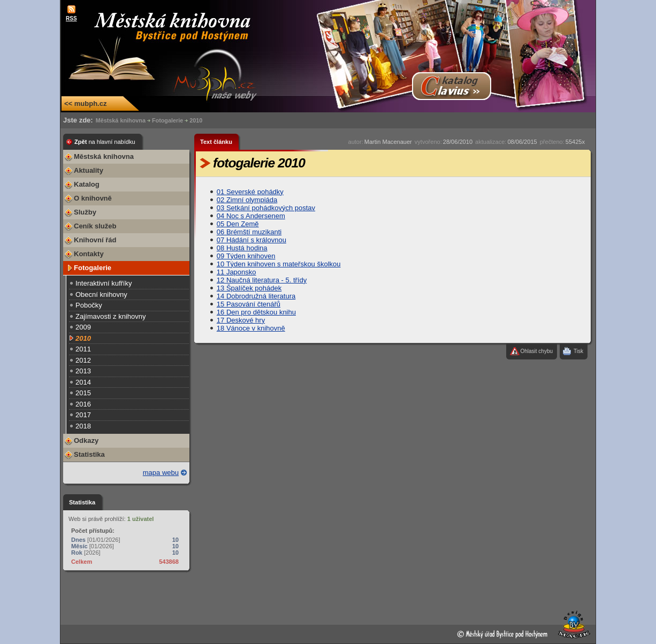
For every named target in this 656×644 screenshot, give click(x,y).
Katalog (87, 184)
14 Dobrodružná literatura (256, 296)
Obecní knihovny (101, 294)
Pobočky (89, 305)
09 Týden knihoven (246, 256)
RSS (71, 18)
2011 (83, 349)
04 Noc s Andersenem (251, 216)
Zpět (105, 142)
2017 (83, 415)
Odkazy (86, 440)
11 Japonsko (237, 272)
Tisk (578, 351)
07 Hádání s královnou (251, 240)
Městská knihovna (121, 120)
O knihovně (93, 198)
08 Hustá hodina (242, 248)
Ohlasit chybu (536, 351)
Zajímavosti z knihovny (111, 316)
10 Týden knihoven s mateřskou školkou (279, 264)
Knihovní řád (95, 240)
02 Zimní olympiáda (247, 200)
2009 (83, 327)
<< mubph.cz (85, 103)
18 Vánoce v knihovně (251, 328)
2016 (83, 404)
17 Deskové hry (241, 320)
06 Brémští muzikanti (249, 232)
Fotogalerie (167, 120)
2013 (83, 371)
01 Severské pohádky (250, 192)
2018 (83, 426)
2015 (83, 393)
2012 (83, 360)
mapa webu (161, 473)
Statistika (89, 454)
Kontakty (89, 254)
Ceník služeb (95, 226)
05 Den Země (238, 224)
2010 (196, 120)
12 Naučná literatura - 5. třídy (262, 280)
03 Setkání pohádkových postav (266, 208)
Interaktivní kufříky (104, 283)
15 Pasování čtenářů (249, 304)
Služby (85, 212)
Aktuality (89, 170)
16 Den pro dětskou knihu (256, 312)
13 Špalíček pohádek (249, 288)
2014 (83, 382)
